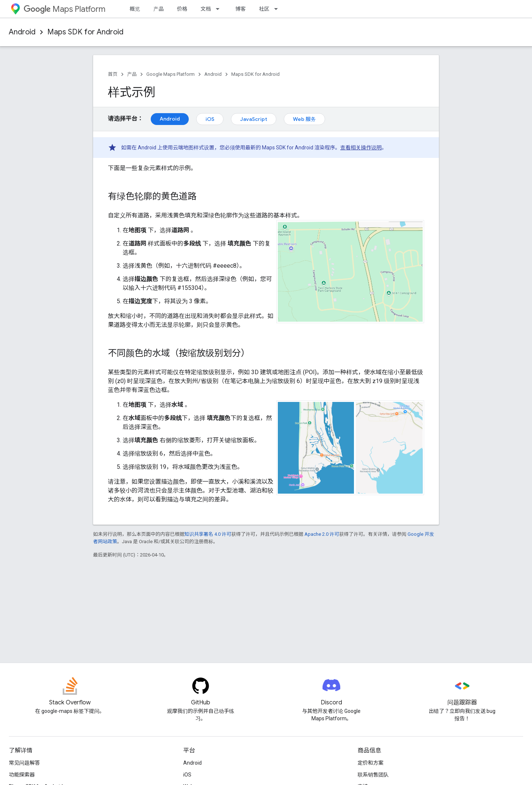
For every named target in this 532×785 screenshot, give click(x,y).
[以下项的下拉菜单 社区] (278, 9)
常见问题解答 (24, 763)
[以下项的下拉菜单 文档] (220, 9)
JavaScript (254, 119)
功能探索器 (22, 775)
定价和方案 (371, 763)
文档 (206, 9)
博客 (241, 9)
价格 (182, 9)
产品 (158, 9)
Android (22, 32)
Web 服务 (304, 119)
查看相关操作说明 (361, 148)
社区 (264, 9)
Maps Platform (64, 9)
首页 (113, 74)
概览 (135, 9)
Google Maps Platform (170, 74)
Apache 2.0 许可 (322, 534)
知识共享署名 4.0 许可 (208, 534)
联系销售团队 (373, 775)
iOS (210, 119)
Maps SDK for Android (85, 32)
